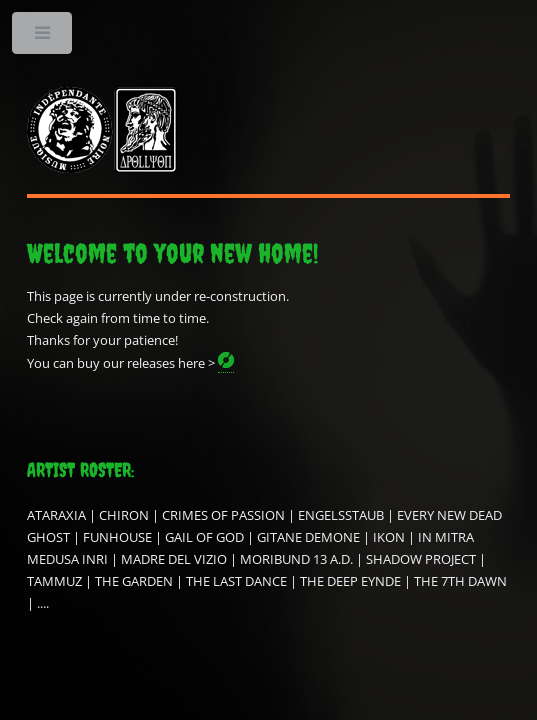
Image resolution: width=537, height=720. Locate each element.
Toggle (43, 37)
